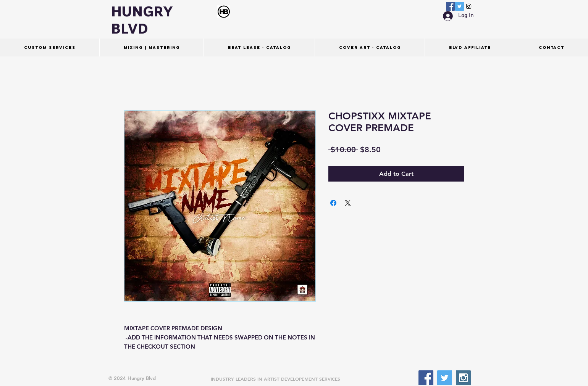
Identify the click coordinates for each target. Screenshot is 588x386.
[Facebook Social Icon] (450, 6)
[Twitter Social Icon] (460, 6)
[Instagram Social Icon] (469, 6)
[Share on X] (348, 203)
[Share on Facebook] (333, 203)
